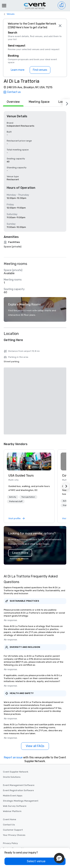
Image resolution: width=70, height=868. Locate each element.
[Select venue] (35, 861)
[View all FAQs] (35, 679)
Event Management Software (19, 718)
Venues (11, 14)
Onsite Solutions (12, 710)
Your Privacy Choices (14, 768)
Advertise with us (13, 792)
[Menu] (4, 6)
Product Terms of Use (15, 781)
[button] (13, 430)
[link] (29, 394)
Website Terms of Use (15, 787)
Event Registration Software (18, 723)
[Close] (60, 26)
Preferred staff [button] (16, 434)
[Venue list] (62, 5)
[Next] (66, 103)
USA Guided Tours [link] (21, 408)
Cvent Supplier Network (16, 705)
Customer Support (13, 763)
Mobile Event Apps (13, 729)
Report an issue (13, 691)
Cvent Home (10, 752)
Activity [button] (13, 430)
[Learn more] (18, 70)
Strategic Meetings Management (21, 734)
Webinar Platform (12, 744)
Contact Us (9, 758)
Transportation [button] (28, 430)
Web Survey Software (15, 739)
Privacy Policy (10, 776)
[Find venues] (40, 70)
